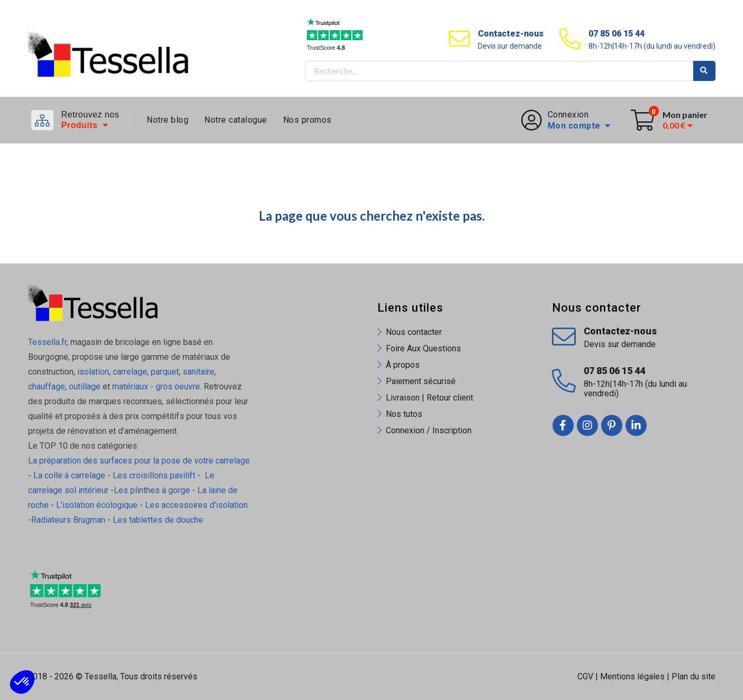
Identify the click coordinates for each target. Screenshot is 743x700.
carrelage (130, 372)
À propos (403, 365)
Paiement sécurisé (421, 381)
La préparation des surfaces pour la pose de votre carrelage (139, 461)
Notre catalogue (236, 120)
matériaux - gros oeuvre (156, 387)
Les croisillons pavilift (154, 475)
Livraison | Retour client (429, 398)
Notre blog (167, 120)
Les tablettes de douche (159, 520)
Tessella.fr (47, 342)
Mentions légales (632, 676)
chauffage (47, 387)
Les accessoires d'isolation (196, 505)
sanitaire (198, 372)
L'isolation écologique (97, 505)
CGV (585, 676)
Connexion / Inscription (429, 430)
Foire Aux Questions (423, 348)
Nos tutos (404, 414)
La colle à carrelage (69, 475)
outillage (85, 387)
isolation (92, 372)
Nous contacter (414, 332)
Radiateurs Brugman (68, 520)
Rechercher (704, 71)
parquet (165, 372)
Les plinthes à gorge (152, 490)
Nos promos (307, 120)
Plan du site (694, 676)
